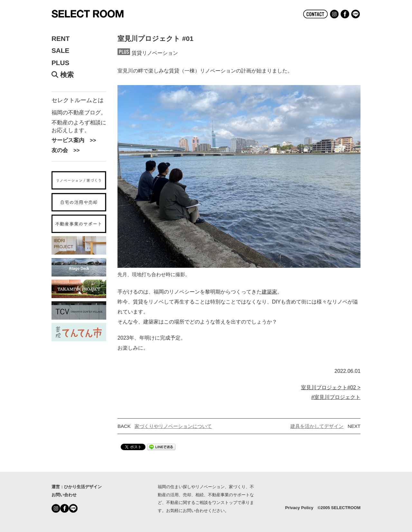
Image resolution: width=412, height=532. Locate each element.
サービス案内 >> (74, 140)
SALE (60, 51)
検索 (63, 75)
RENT (61, 39)
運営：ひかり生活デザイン (77, 487)
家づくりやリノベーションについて (173, 426)
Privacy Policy (299, 508)
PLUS (60, 63)
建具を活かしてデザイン (317, 426)
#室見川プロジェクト (336, 397)
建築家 (269, 292)
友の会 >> (66, 150)
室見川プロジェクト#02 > (331, 387)
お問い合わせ (64, 495)
